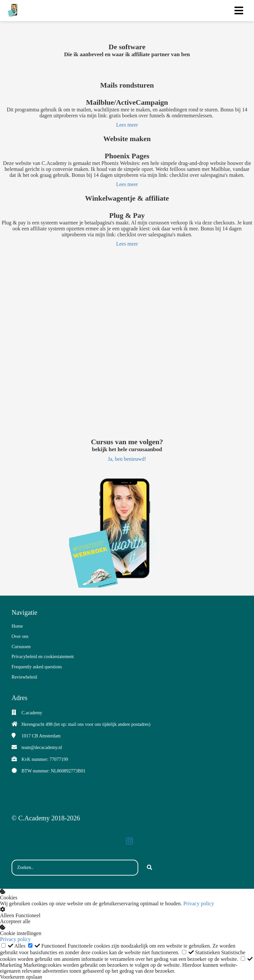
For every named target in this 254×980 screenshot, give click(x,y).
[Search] (149, 868)
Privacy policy (199, 903)
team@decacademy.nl (42, 747)
